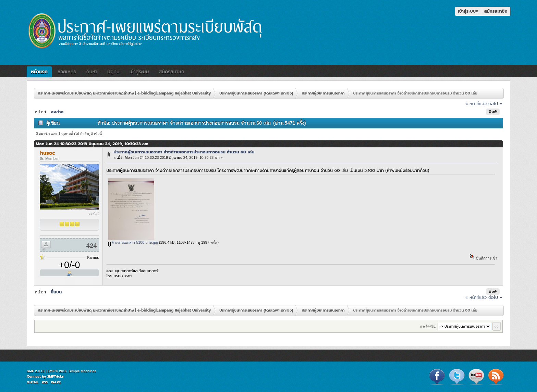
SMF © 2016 (57, 371)
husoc (47, 153)
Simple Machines (82, 371)
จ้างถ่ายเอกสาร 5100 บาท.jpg (133, 242)
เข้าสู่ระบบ (468, 11)
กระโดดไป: (428, 326)
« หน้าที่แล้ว (476, 104)
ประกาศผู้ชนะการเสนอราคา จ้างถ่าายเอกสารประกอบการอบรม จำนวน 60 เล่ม (184, 152)
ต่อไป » (495, 104)
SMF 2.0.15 (36, 371)
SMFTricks (56, 376)
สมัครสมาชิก (496, 11)
